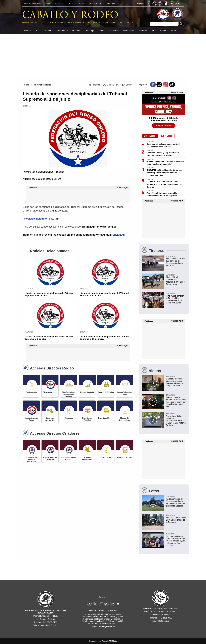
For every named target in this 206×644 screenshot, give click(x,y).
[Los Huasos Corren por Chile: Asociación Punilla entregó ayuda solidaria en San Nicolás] (164, 539)
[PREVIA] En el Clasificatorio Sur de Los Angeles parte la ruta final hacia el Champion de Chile (164, 173)
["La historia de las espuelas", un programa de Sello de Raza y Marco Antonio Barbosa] (164, 419)
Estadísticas (128, 31)
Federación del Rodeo (33, 3)
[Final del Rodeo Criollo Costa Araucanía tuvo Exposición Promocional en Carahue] (164, 279)
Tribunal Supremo (43, 85)
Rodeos (101, 31)
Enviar (129, 85)
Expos (173, 31)
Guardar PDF (113, 85)
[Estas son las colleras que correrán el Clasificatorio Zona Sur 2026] (164, 261)
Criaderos (142, 31)
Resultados (113, 31)
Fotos (153, 31)
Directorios (82, 3)
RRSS (71, 3)
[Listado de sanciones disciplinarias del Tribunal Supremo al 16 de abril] (50, 272)
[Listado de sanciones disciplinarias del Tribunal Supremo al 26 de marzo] (106, 315)
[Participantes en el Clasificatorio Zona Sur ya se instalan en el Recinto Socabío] (164, 501)
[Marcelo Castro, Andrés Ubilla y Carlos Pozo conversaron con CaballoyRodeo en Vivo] (164, 401)
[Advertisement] (103, 56)
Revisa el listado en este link (42, 219)
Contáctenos (111, 3)
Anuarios (47, 31)
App (37, 31)
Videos (163, 31)
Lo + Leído (150, 136)
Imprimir (96, 85)
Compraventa (62, 31)
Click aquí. (119, 235)
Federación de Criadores (55, 3)
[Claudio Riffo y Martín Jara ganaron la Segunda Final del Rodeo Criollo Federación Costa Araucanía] (164, 298)
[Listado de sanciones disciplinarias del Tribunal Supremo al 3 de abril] (50, 315)
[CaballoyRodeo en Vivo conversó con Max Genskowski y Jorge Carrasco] (164, 381)
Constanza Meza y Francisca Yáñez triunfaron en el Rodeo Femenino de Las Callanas (164, 184)
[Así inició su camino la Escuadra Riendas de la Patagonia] (164, 519)
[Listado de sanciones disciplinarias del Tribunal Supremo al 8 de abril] (106, 272)
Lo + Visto (167, 136)
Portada (28, 31)
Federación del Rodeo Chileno (46, 179)
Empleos (76, 31)
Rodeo (26, 85)
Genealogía (89, 31)
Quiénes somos (96, 3)
